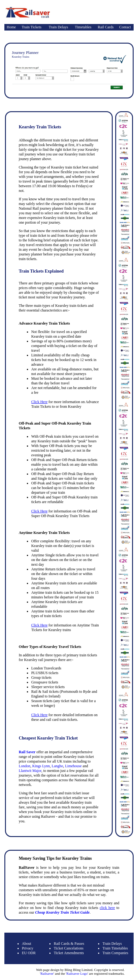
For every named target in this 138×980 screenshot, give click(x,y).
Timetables (83, 27)
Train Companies (115, 953)
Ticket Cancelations (69, 948)
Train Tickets (31, 27)
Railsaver (47, 973)
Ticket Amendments (69, 953)
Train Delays (58, 27)
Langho (58, 766)
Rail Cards (106, 27)
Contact (125, 27)
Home (11, 27)
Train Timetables (115, 948)
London (25, 766)
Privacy (28, 948)
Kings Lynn (41, 766)
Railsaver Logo (77, 973)
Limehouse (73, 766)
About (27, 944)
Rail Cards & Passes (69, 944)
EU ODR (29, 953)
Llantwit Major (30, 771)
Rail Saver (27, 752)
